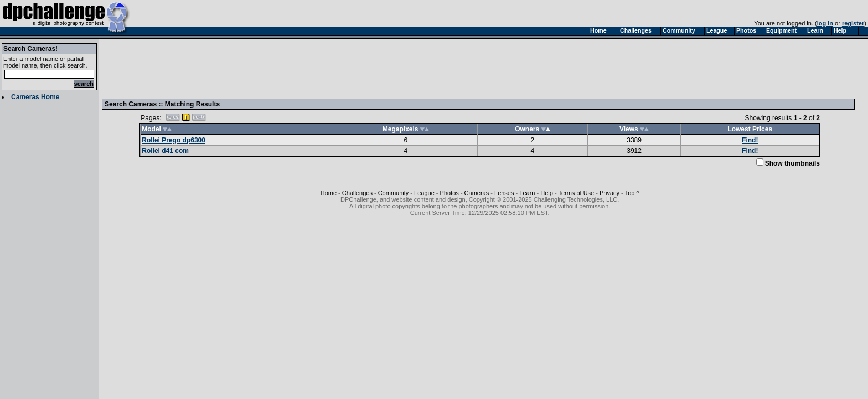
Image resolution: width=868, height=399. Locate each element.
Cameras (477, 193)
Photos (449, 193)
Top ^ (632, 193)
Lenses (504, 193)
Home (329, 193)
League (424, 193)
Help (547, 193)
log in (825, 23)
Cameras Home (35, 97)
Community (394, 193)
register (853, 23)
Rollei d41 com (165, 151)
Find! (750, 140)
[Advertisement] (306, 68)
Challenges (357, 193)
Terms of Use (576, 193)
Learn (527, 193)
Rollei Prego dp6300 (174, 140)
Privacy (609, 193)
